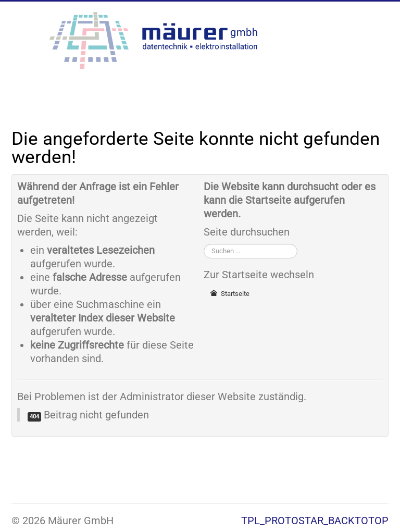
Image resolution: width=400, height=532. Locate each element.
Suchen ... (204, 244)
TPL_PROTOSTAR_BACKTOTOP (315, 521)
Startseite (229, 294)
